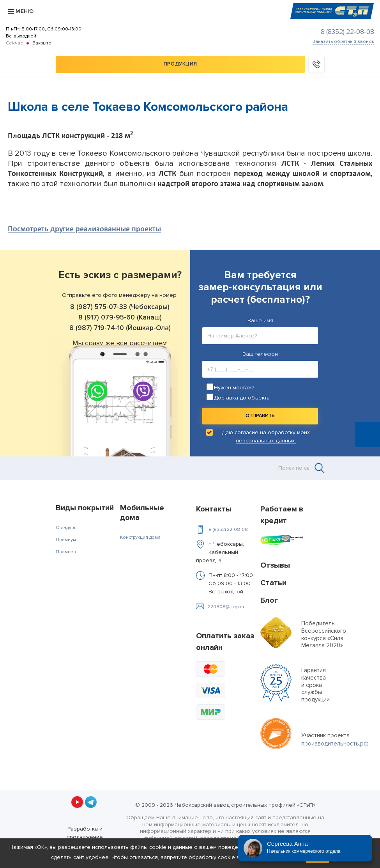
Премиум (66, 540)
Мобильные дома (142, 513)
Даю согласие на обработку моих (266, 437)
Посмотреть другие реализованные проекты (84, 229)
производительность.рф (335, 744)
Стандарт (66, 528)
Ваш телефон (260, 354)
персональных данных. (266, 441)
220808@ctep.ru (226, 607)
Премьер (66, 552)
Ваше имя (260, 320)
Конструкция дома (140, 537)
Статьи (273, 583)
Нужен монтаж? (234, 388)
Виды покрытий (85, 508)
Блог (269, 600)
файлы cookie (148, 847)
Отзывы (275, 565)
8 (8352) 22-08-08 (347, 32)
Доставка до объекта (242, 398)
